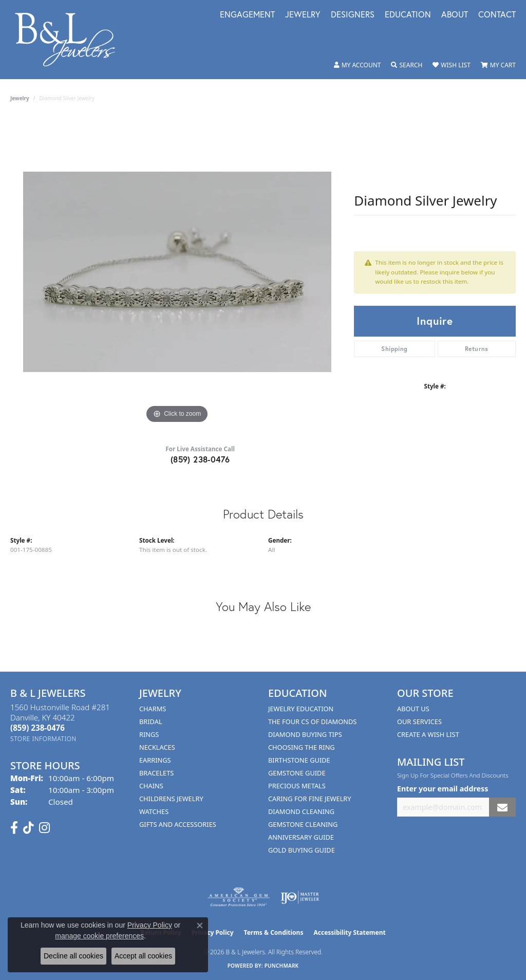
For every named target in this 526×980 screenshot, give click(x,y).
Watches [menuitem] (154, 811)
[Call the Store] (37, 728)
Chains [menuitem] (151, 786)
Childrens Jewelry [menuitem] (171, 799)
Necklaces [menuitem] (157, 747)
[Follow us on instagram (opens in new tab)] (44, 828)
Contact (497, 15)
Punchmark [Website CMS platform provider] (282, 966)
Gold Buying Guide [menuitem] (302, 850)
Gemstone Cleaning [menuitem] (303, 824)
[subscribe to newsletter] (502, 807)
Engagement (247, 15)
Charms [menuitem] (153, 709)
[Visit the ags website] (239, 897)
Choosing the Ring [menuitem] (302, 747)
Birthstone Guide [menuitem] (299, 760)
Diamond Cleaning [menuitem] (301, 811)
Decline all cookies (73, 956)
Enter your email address (443, 789)
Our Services (419, 722)
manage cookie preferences (99, 936)
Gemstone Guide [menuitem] (297, 773)
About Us (413, 709)
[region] (177, 272)
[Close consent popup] (200, 926)
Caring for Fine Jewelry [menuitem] (310, 799)
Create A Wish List (428, 734)
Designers (353, 15)
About (455, 15)
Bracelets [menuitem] (156, 773)
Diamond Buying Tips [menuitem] (305, 734)
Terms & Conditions (274, 932)
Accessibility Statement (349, 932)
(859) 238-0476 (200, 459)
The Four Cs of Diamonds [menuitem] (312, 722)
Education (408, 15)
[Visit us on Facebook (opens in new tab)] (14, 828)
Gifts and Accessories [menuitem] (178, 824)
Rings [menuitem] (149, 734)
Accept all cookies (143, 956)
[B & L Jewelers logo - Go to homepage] (70, 40)
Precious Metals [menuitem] (297, 786)
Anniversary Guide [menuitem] (301, 837)
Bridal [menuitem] (151, 722)
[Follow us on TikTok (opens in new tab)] (29, 828)
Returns (477, 349)
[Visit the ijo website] (300, 897)
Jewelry (303, 15)
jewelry (20, 98)
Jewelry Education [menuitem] (301, 709)
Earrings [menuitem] (155, 760)
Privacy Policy (150, 925)
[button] (358, 65)
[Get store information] (43, 739)
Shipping (394, 349)
